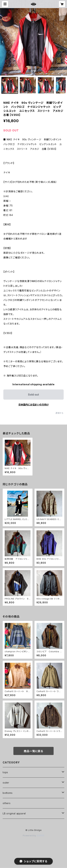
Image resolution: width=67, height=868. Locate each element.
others (7, 803)
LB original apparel (14, 813)
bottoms (8, 793)
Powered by (33, 836)
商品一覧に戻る (33, 751)
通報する (60, 413)
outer (6, 783)
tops (5, 772)
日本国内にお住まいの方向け (33, 405)
